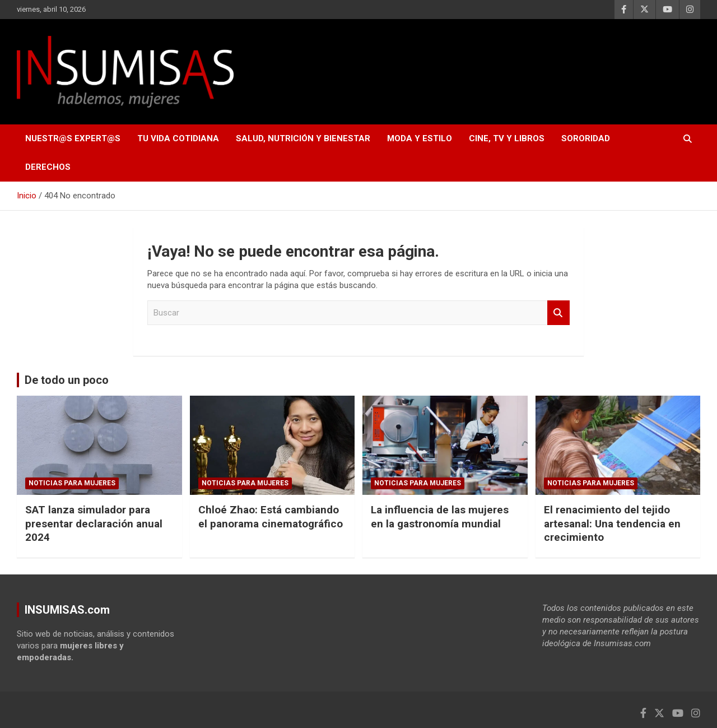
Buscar (558, 313)
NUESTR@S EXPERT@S (73, 138)
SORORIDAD (586, 138)
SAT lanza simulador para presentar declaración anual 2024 (94, 523)
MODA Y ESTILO (420, 138)
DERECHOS (48, 167)
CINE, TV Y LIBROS (507, 138)
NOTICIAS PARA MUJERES (72, 483)
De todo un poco (67, 380)
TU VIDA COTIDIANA (178, 138)
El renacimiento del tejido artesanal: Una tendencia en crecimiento (612, 523)
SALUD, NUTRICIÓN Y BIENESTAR (303, 138)
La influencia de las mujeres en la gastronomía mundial (440, 517)
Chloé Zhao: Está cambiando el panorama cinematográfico (271, 517)
